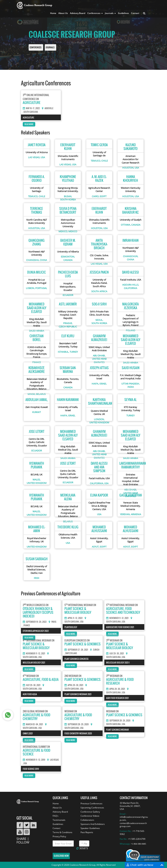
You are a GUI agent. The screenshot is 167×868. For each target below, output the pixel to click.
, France (26, 625)
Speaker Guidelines (90, 828)
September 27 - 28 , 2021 (76, 650)
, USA (81, 622)
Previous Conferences (91, 803)
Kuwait (37, 412)
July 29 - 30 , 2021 (115, 653)
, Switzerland (71, 653)
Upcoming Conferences (92, 808)
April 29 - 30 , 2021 (74, 685)
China (43, 260)
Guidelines (123, 13)
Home (53, 13)
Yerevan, (125, 514)
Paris (54, 622)
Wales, (37, 480)
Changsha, (33, 260)
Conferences (35, 48)
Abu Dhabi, (99, 356)
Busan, (68, 196)
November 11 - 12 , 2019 (34, 760)
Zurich (96, 650)
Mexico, (63, 231)
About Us (63, 13)
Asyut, (95, 547)
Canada (136, 225)
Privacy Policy (59, 836)
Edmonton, (68, 257)
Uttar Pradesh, (130, 384)
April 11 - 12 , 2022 (73, 618)
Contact (135, 13)
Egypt (103, 196)
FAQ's (55, 816)
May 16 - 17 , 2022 (31, 108)
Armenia (136, 514)
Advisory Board (78, 13)
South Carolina (72, 622)
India (131, 387)
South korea (68, 200)
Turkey (74, 352)
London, (99, 419)
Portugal (41, 288)
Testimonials (59, 820)
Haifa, (95, 384)
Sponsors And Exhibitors (93, 824)
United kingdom (99, 422)
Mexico (73, 231)
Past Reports (87, 832)
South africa (99, 291)
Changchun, (131, 256)
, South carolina (30, 112)
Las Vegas (54, 760)
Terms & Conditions (62, 832)
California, (97, 483)
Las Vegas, (34, 157)
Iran (37, 578)
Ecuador (68, 295)
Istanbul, (63, 352)
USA (43, 157)
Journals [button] (110, 13)
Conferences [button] (95, 13)
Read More (29, 124)
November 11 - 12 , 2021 (117, 618)
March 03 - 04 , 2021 (33, 724)
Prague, (68, 323)
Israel (103, 384)
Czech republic (68, 327)
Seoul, (99, 320)
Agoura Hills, (131, 285)
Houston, (128, 168)
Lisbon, (30, 288)
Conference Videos (90, 816)
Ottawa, (126, 225)
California (130, 288)
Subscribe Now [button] (61, 856)
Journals (50, 48)
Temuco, (96, 161)
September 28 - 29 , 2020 (77, 724)
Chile (105, 161)
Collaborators (87, 820)
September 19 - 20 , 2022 (35, 622)
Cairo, (95, 196)
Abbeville (49, 108)
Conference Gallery (90, 812)
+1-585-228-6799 (137, 839)
